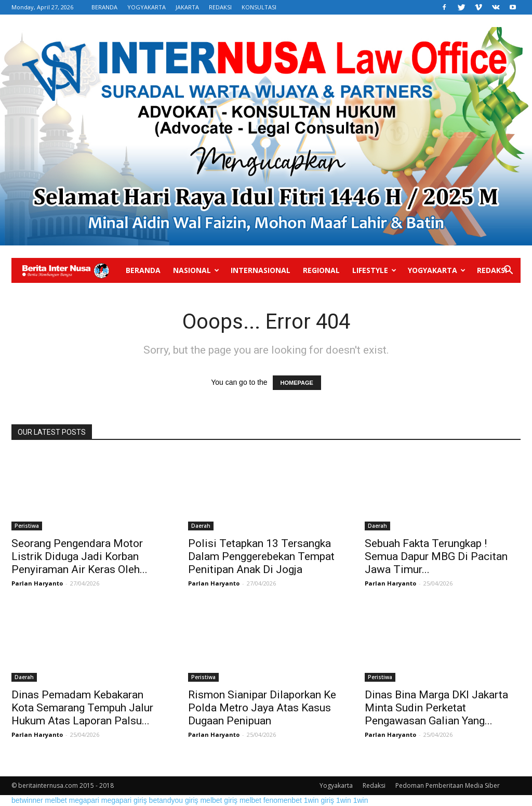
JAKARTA (187, 7)
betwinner (27, 800)
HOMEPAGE (297, 383)
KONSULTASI (259, 7)
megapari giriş (124, 800)
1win (344, 800)
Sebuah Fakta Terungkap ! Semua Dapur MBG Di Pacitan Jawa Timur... (436, 556)
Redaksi (492, 270)
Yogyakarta (437, 270)
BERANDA (104, 7)
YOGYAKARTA (147, 7)
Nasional (196, 270)
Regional (321, 270)
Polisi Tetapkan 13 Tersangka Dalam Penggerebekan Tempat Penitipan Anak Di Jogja (261, 556)
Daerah (201, 526)
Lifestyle (374, 270)
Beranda (143, 270)
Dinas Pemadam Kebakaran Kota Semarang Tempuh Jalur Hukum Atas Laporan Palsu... (82, 708)
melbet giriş (219, 800)
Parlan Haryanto (37, 583)
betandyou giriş (174, 800)
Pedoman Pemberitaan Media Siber (448, 785)
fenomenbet (283, 800)
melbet (56, 800)
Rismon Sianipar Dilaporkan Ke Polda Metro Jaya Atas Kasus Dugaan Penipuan (262, 708)
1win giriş (319, 800)
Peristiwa (27, 526)
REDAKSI (220, 7)
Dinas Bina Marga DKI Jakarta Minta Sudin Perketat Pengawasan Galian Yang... (436, 708)
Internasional (261, 270)
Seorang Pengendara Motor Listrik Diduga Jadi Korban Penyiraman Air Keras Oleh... (79, 556)
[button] (508, 271)
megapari (84, 800)
